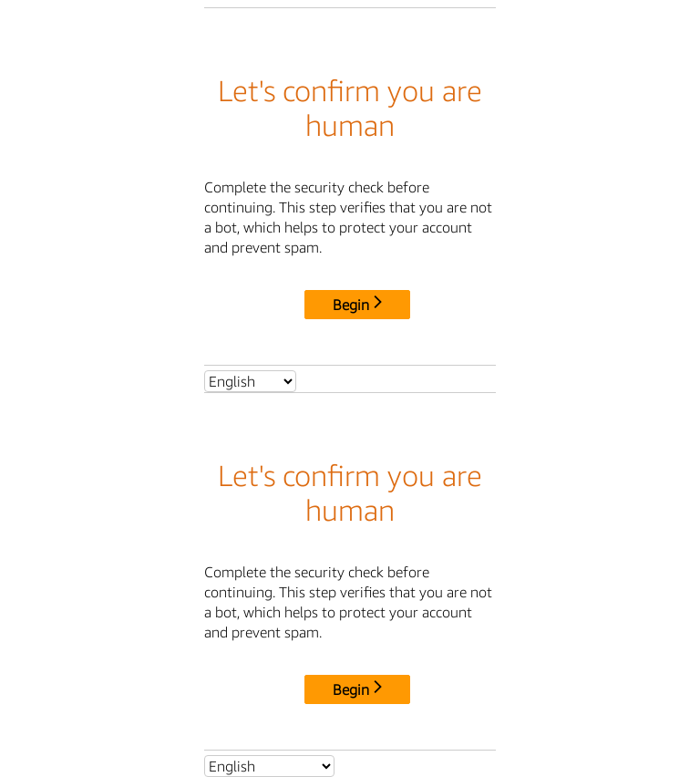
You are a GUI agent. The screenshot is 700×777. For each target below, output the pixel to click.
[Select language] (250, 381)
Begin (357, 305)
